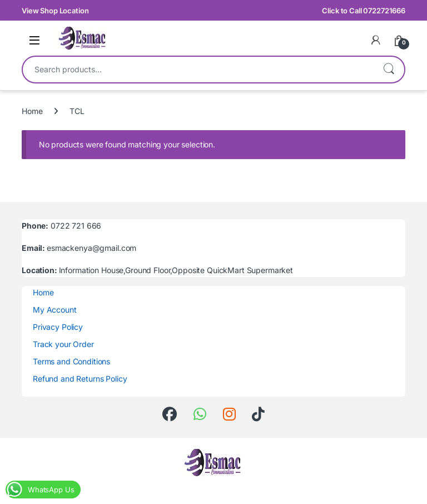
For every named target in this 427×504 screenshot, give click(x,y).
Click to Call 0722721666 (364, 11)
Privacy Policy (58, 327)
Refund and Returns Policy (80, 379)
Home (32, 111)
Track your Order (63, 344)
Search (389, 70)
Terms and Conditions (71, 361)
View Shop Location (55, 11)
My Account (55, 310)
